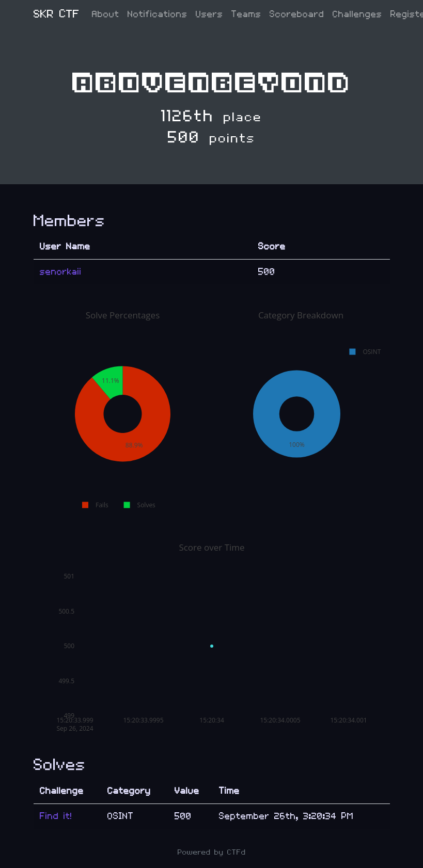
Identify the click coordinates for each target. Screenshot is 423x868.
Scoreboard (297, 14)
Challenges (357, 14)
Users (209, 14)
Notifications (158, 14)
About (106, 14)
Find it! (56, 816)
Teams (246, 14)
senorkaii (61, 272)
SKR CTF (57, 14)
